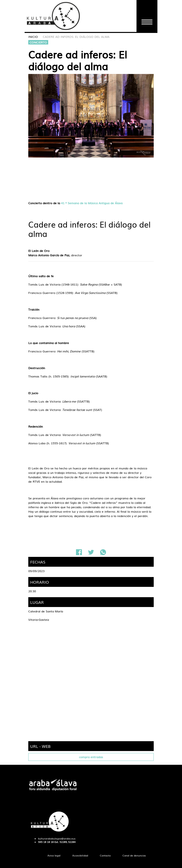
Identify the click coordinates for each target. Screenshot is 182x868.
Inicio (33, 37)
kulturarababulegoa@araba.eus (57, 839)
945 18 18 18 (46, 842)
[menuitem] (54, 856)
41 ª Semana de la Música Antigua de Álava (92, 203)
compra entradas (91, 757)
